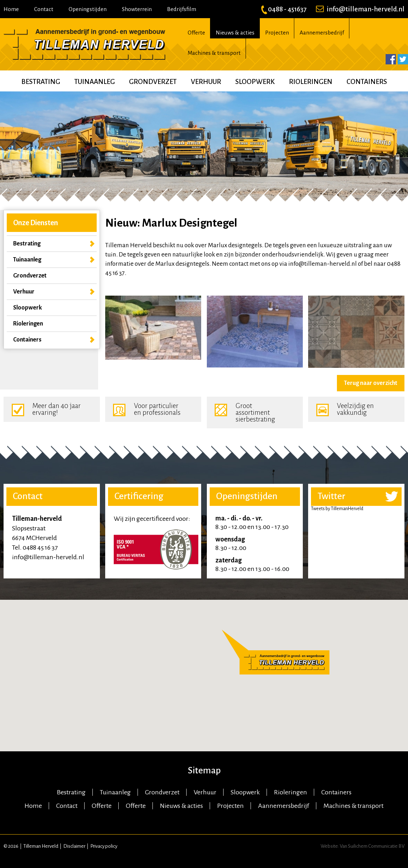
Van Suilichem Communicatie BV (372, 846)
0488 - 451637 (284, 9)
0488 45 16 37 (40, 547)
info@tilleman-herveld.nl (360, 9)
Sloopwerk (255, 82)
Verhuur (206, 82)
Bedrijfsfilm (182, 9)
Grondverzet (153, 82)
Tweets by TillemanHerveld (337, 509)
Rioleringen (311, 82)
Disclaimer (74, 846)
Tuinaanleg (95, 82)
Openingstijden (88, 9)
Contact (44, 9)
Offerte (196, 33)
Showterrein (137, 9)
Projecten (277, 33)
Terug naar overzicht (371, 383)
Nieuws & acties (235, 33)
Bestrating (41, 82)
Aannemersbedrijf (322, 33)
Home (11, 9)
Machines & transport (214, 53)
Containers (367, 82)
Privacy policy (104, 846)
